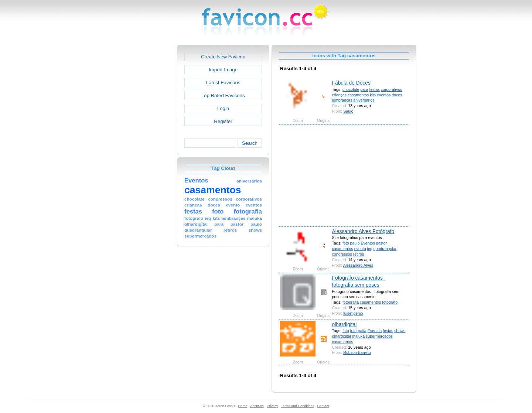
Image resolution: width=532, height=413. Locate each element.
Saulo (348, 111)
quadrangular (385, 249)
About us (257, 406)
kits (373, 95)
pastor (382, 243)
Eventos (368, 243)
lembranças (342, 100)
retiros (359, 254)
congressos (342, 254)
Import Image (223, 70)
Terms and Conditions (297, 406)
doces (397, 95)
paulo (355, 243)
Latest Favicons (223, 83)
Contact (323, 406)
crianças (340, 95)
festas (374, 89)
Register (223, 121)
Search (250, 143)
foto (346, 243)
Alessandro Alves (358, 265)
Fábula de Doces (351, 83)
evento (360, 249)
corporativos (392, 89)
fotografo (390, 302)
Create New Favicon (223, 57)
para (364, 89)
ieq (370, 249)
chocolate (351, 89)
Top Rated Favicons (223, 95)
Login (223, 108)
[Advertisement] (145, 156)
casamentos (358, 95)
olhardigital (345, 324)
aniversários (364, 100)
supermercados (379, 336)
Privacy (272, 406)
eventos (384, 95)
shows (400, 331)
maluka (358, 336)
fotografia (351, 302)
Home (243, 406)
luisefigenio (353, 313)
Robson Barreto (357, 352)
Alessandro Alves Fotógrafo (363, 231)
